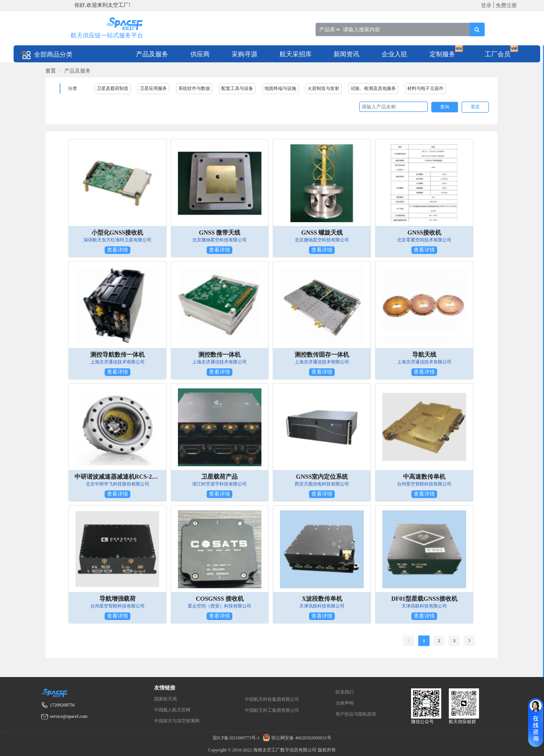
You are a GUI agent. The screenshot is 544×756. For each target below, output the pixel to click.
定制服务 (442, 54)
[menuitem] (152, 54)
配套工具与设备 (237, 88)
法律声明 (345, 703)
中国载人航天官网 (172, 710)
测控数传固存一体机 (322, 355)
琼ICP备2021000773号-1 (237, 738)
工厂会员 (498, 54)
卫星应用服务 (153, 88)
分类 (73, 88)
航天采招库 (296, 54)
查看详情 (117, 250)
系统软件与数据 (194, 88)
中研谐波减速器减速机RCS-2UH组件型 (117, 477)
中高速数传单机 (424, 477)
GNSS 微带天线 (220, 233)
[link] (51, 71)
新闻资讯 (346, 54)
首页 (51, 71)
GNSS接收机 (424, 233)
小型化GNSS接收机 (117, 233)
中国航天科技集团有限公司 (272, 699)
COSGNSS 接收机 (220, 599)
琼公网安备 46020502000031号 (296, 738)
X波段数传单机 (322, 599)
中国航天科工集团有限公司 (272, 710)
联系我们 (345, 692)
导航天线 (424, 355)
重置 (475, 107)
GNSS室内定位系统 (322, 477)
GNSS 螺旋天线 (322, 233)
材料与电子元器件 (425, 88)
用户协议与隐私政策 (356, 714)
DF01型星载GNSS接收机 (424, 599)
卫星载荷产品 (219, 477)
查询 (445, 107)
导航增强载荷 (117, 599)
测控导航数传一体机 (117, 355)
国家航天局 (165, 699)
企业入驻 (394, 54)
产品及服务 (152, 54)
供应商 (200, 54)
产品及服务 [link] (77, 71)
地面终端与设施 (280, 88)
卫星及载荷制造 (113, 88)
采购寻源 (244, 54)
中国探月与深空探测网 (177, 721)
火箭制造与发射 (323, 88)
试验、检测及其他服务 (373, 88)
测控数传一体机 (219, 355)
